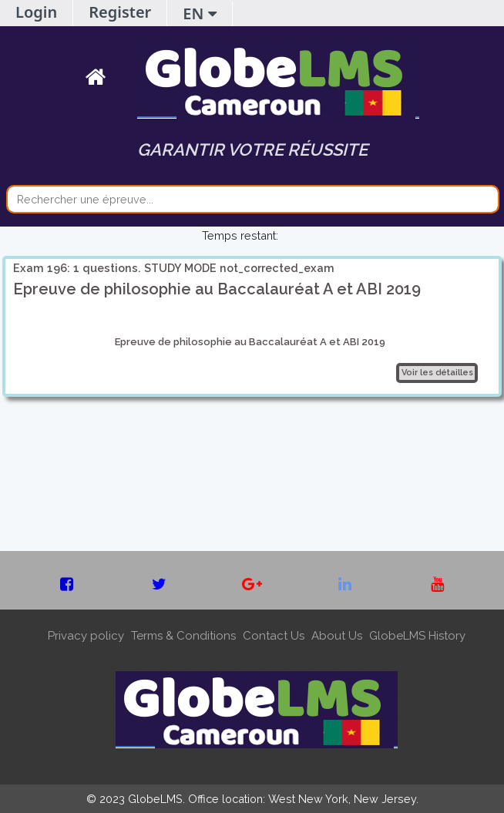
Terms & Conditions (183, 636)
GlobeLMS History (417, 636)
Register (120, 12)
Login (36, 12)
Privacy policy (86, 636)
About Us (337, 636)
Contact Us (274, 636)
